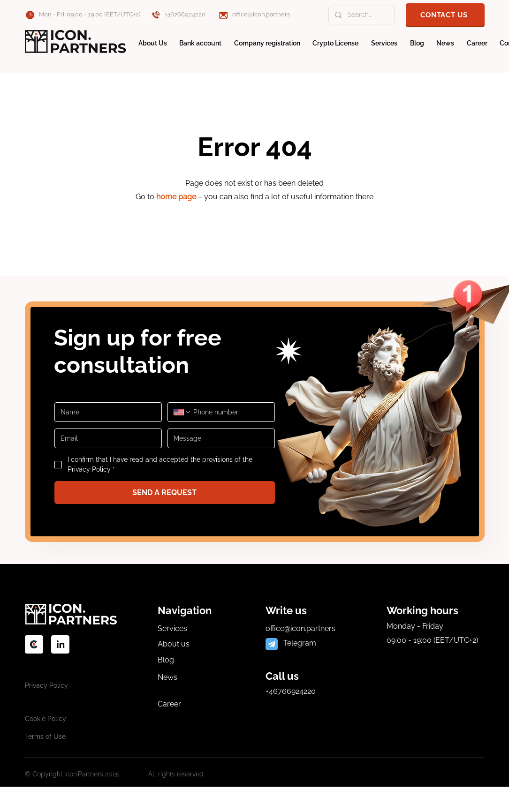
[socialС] (34, 644)
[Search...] (361, 15)
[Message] (218, 438)
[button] (445, 15)
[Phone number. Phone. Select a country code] (182, 412)
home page (176, 197)
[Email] (105, 438)
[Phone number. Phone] (230, 412)
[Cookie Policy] (50, 718)
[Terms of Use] (50, 736)
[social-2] (60, 644)
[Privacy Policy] (50, 685)
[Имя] (105, 412)
